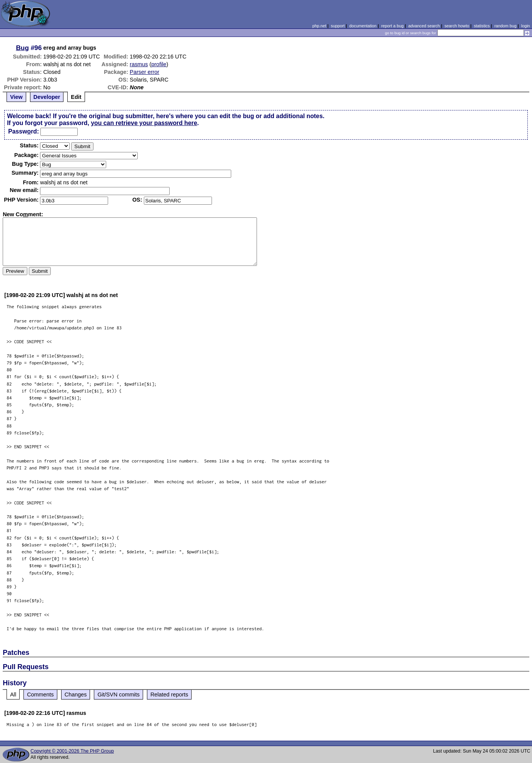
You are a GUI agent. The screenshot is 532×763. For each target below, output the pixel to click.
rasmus (139, 64)
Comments (40, 695)
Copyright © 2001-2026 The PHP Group (72, 751)
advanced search (424, 26)
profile (159, 64)
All (13, 695)
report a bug (392, 26)
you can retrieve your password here (144, 123)
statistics (482, 26)
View (16, 97)
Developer (47, 97)
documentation (363, 26)
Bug (22, 48)
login (526, 26)
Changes (76, 695)
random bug (505, 26)
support (338, 26)
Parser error (144, 72)
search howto (457, 26)
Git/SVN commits (118, 695)
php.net (319, 26)
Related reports (169, 695)
